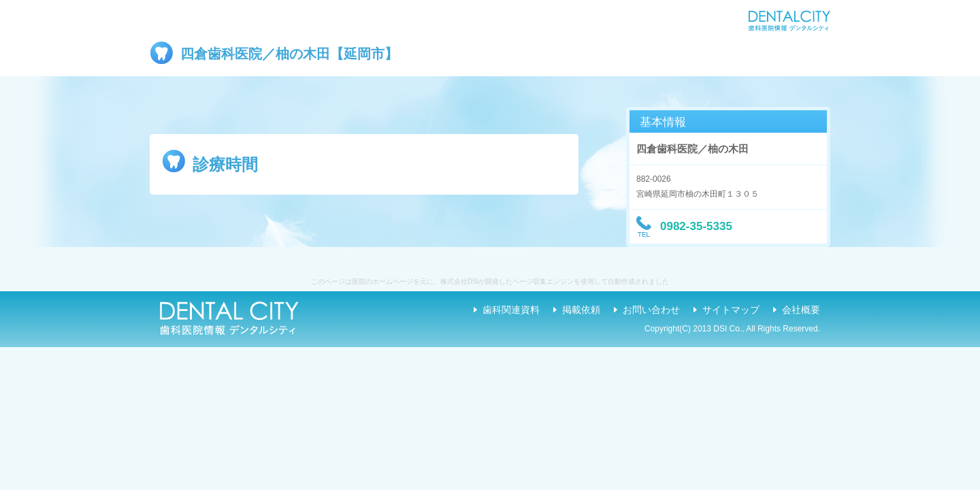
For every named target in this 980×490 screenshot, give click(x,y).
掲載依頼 (581, 310)
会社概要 (801, 310)
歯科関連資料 (511, 310)
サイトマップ (731, 310)
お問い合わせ (651, 310)
